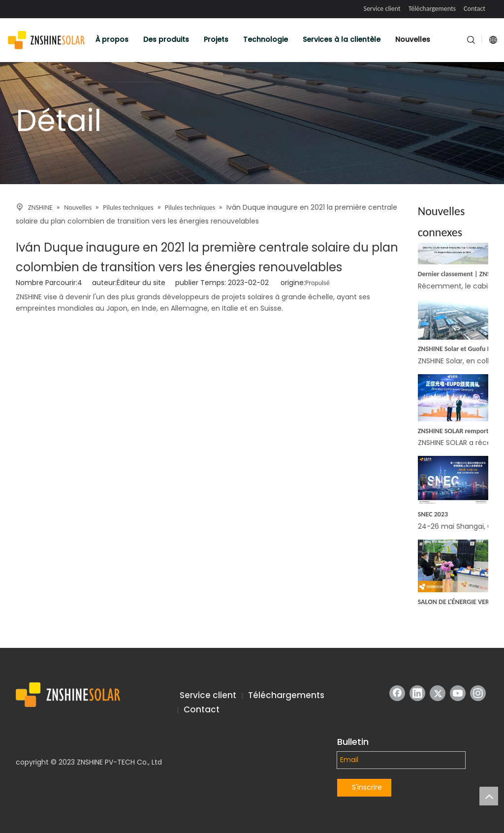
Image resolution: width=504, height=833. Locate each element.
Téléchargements (432, 9)
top (489, 796)
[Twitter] (438, 693)
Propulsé (317, 283)
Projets (216, 39)
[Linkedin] (417, 693)
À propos (112, 39)
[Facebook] (397, 693)
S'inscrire (367, 787)
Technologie (266, 39)
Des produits (166, 39)
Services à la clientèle (342, 39)
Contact (474, 9)
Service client (382, 9)
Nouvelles (413, 39)
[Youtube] (458, 693)
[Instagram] (478, 693)
